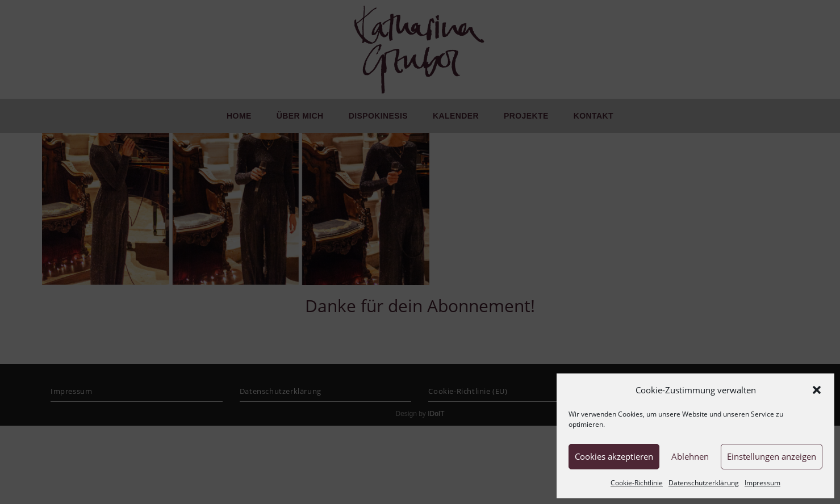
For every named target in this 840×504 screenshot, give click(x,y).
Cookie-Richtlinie (637, 483)
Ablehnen (690, 456)
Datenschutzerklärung (704, 483)
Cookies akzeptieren (614, 456)
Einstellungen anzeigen (772, 456)
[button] (817, 390)
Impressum (762, 483)
